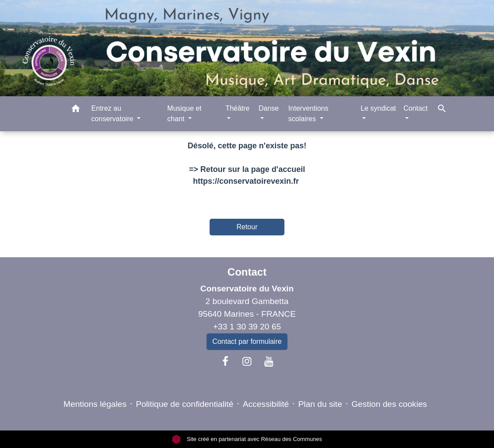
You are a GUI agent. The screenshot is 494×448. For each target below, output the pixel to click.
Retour (247, 227)
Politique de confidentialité (184, 404)
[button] (76, 110)
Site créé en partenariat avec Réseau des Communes (247, 439)
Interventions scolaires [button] (308, 114)
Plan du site (320, 404)
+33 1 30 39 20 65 (247, 327)
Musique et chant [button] (184, 114)
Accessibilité (266, 404)
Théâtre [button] (237, 108)
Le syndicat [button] (378, 108)
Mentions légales (95, 404)
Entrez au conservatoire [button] (114, 114)
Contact (247, 272)
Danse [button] (269, 108)
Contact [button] (415, 108)
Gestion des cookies (389, 404)
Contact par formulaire (247, 341)
